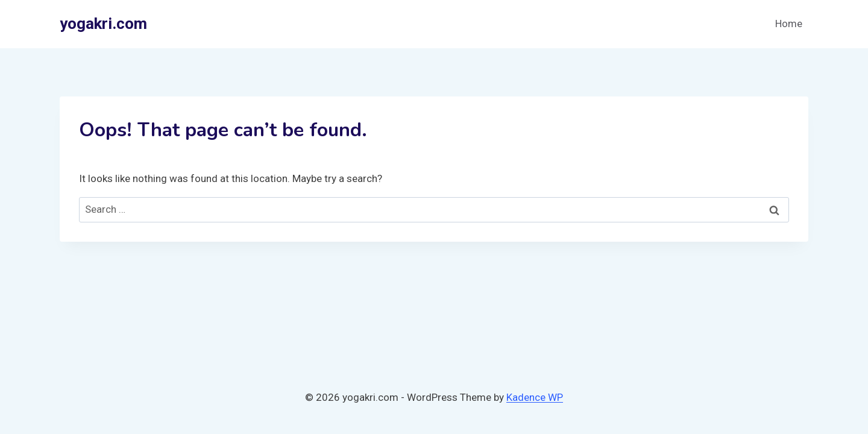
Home (789, 24)
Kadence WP (535, 397)
